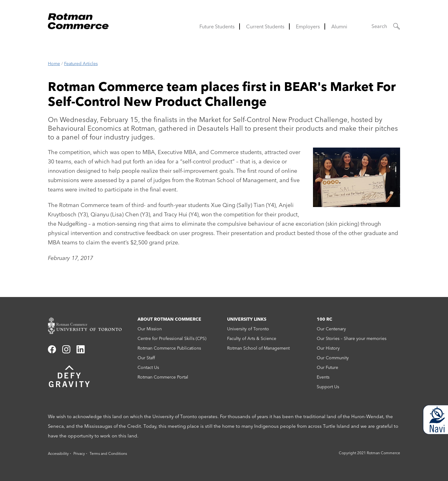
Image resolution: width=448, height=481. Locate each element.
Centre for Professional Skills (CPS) (172, 338)
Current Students (265, 26)
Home (54, 64)
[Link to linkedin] (81, 351)
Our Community (333, 358)
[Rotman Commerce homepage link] (90, 326)
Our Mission (150, 329)
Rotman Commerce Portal (163, 377)
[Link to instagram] (66, 351)
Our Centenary (331, 329)
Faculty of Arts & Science (252, 338)
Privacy (79, 453)
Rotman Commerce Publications (169, 348)
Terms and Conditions (108, 453)
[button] (386, 26)
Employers (308, 26)
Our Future (327, 367)
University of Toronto (248, 329)
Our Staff (146, 358)
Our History (328, 348)
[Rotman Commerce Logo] (79, 19)
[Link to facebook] (52, 351)
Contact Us (148, 367)
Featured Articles (81, 64)
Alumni (339, 26)
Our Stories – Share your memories (352, 338)
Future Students (217, 26)
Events (323, 377)
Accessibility (58, 453)
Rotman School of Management (258, 348)
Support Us (328, 387)
